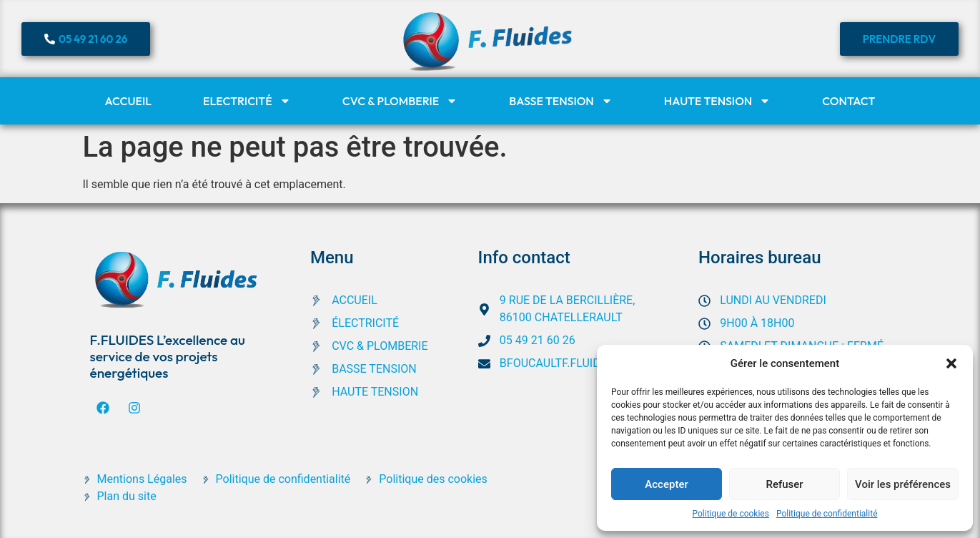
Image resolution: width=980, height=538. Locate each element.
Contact (848, 101)
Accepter (666, 484)
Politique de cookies (731, 514)
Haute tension (718, 101)
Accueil (128, 101)
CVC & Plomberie (400, 101)
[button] (951, 363)
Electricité (247, 101)
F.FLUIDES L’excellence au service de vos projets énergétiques (168, 356)
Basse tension (561, 101)
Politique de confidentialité (827, 514)
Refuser (784, 484)
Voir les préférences (903, 484)
